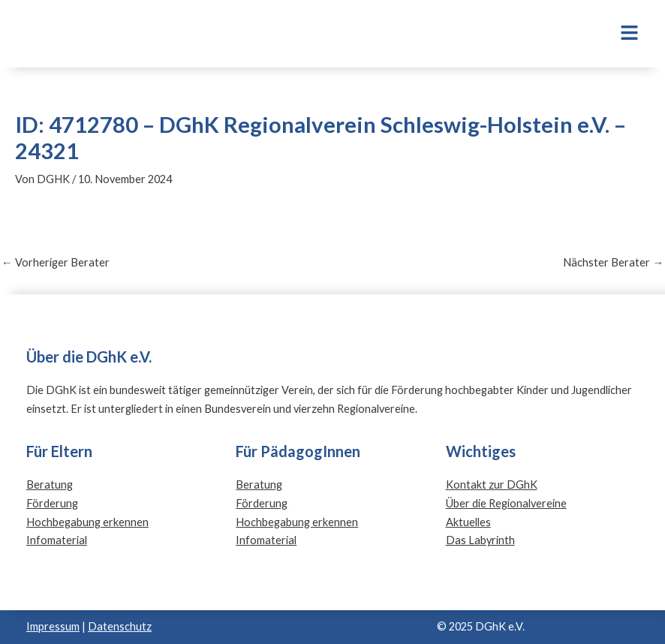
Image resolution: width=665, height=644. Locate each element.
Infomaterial (57, 540)
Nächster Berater (613, 263)
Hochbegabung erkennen (87, 522)
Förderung (52, 503)
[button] (562, 34)
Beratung (50, 485)
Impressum (53, 626)
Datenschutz (120, 626)
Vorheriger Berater (56, 263)
